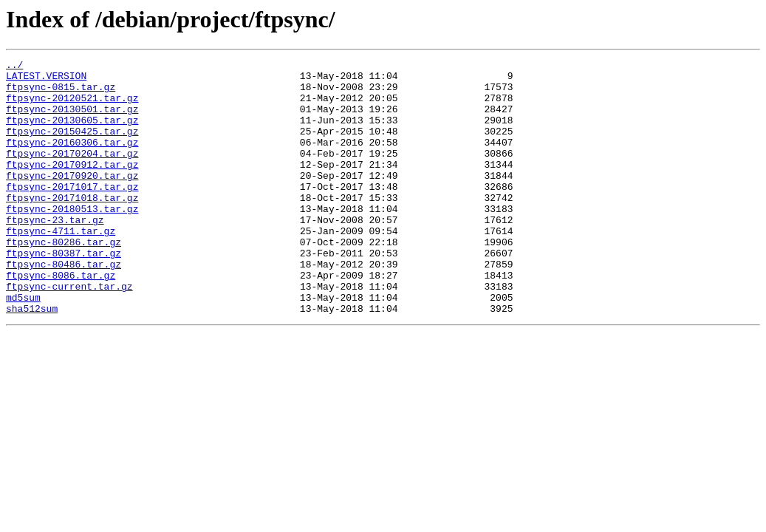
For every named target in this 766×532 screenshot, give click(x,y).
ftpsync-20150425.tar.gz (72, 146)
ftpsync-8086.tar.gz (61, 319)
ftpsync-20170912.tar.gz (72, 186)
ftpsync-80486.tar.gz (64, 306)
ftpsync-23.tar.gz (55, 253)
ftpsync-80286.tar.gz (64, 279)
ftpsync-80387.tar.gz (64, 293)
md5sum (23, 346)
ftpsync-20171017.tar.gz (72, 213)
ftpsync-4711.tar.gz (61, 266)
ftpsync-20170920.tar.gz (72, 199)
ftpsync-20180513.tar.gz (72, 239)
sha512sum (32, 359)
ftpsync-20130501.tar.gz (72, 120)
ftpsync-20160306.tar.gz (72, 160)
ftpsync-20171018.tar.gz (72, 226)
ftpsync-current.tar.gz (69, 332)
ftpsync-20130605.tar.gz (72, 133)
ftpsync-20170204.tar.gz (72, 173)
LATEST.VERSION (46, 80)
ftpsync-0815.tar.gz (61, 93)
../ (14, 66)
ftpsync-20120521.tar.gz (72, 106)
